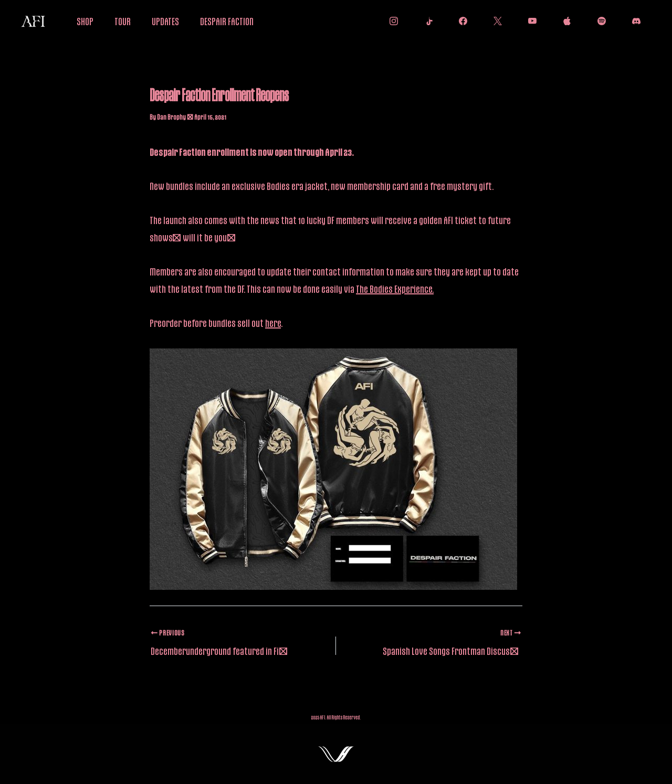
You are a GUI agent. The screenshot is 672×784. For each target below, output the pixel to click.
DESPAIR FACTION (227, 21)
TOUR (123, 21)
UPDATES (165, 21)
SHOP (85, 21)
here (273, 323)
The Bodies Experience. (395, 289)
